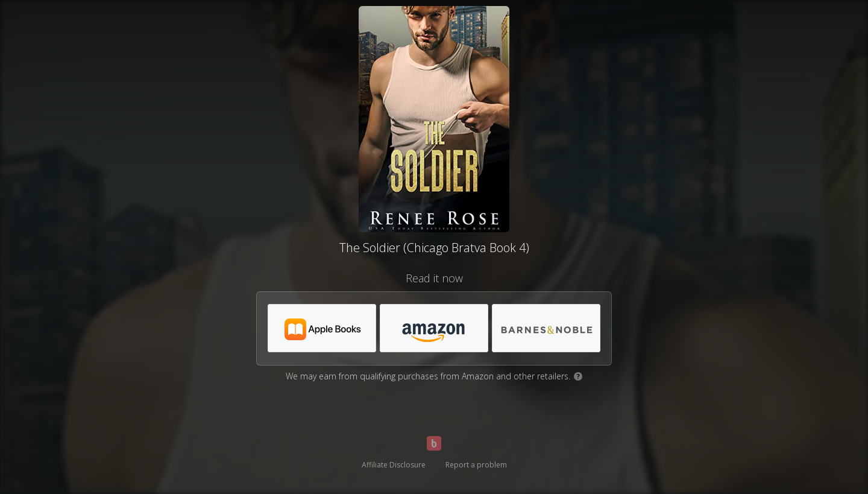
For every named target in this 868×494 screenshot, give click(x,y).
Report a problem (476, 465)
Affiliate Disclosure (394, 465)
